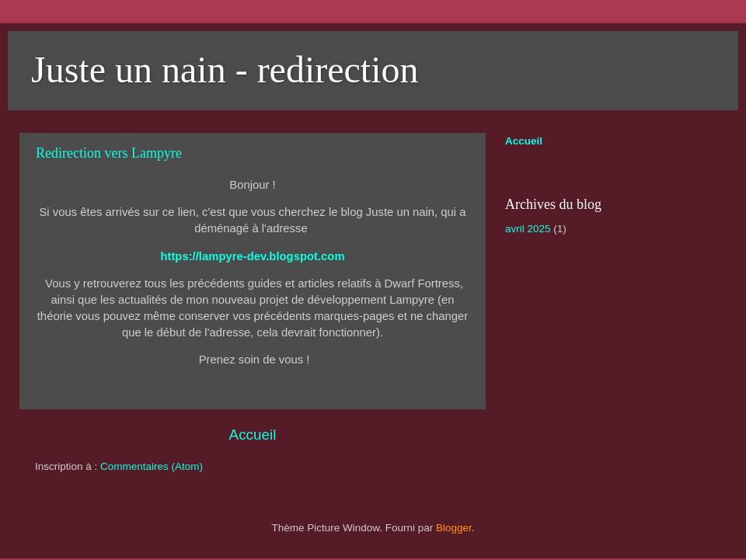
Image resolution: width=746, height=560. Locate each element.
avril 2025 (528, 229)
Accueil (253, 435)
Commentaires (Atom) (152, 466)
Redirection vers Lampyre (109, 153)
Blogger (454, 528)
